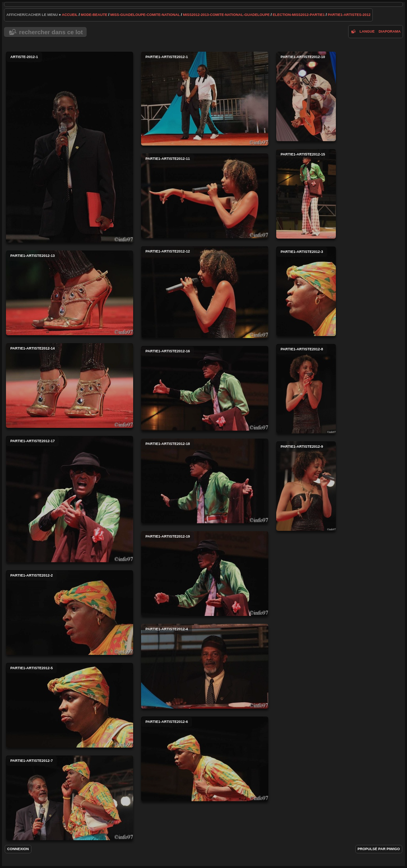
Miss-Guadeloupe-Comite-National (145, 15)
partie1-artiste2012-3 (306, 291)
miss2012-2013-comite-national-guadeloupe (226, 15)
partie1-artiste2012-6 (205, 759)
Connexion (18, 849)
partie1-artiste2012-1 (205, 99)
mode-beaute (94, 15)
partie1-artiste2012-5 (70, 705)
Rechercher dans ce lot (51, 32)
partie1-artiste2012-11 (205, 196)
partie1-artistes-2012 (349, 15)
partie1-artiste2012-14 (70, 385)
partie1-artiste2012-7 (70, 798)
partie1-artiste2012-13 (70, 293)
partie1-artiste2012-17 (70, 499)
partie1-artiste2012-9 (306, 486)
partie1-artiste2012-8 (306, 389)
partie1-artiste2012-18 (205, 481)
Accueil (70, 15)
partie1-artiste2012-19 (205, 574)
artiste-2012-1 (70, 147)
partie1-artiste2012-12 (205, 292)
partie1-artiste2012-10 (306, 96)
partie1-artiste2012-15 (306, 194)
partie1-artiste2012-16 (205, 388)
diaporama (390, 31)
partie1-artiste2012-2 (70, 613)
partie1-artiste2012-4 (205, 666)
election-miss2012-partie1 (299, 15)
